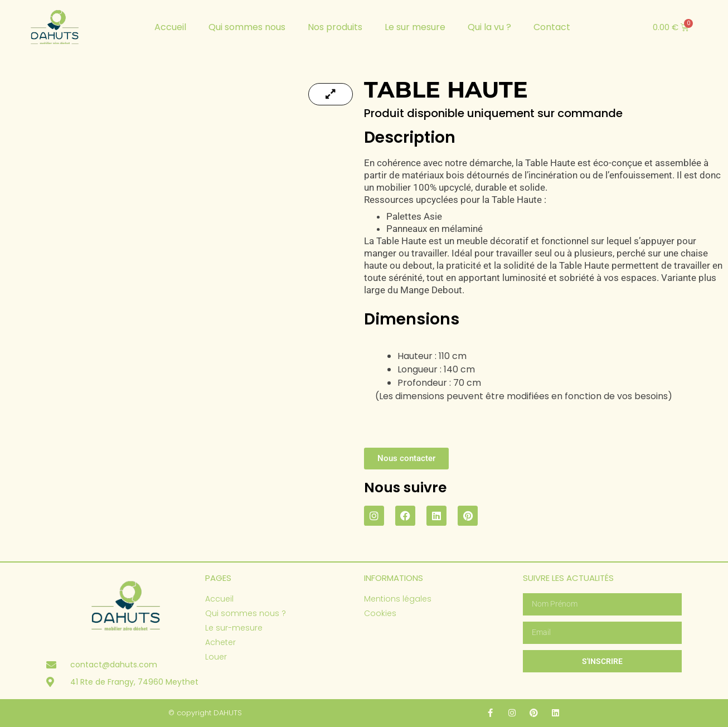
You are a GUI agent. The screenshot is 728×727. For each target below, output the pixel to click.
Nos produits (335, 27)
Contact (552, 27)
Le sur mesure (415, 27)
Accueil (170, 27)
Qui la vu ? (489, 27)
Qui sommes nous (247, 27)
